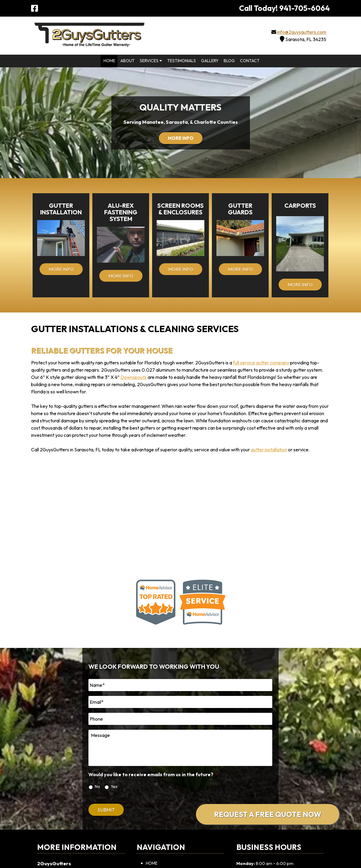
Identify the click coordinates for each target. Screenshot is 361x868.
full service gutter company (261, 363)
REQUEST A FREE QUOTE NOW (268, 814)
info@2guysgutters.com (302, 32)
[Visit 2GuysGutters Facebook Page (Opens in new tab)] (35, 8)
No (97, 786)
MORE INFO (181, 138)
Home (109, 61)
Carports (300, 205)
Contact (250, 61)
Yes (114, 786)
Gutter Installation (61, 209)
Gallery (210, 61)
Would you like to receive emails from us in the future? (153, 774)
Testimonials (182, 61)
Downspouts (134, 377)
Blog (229, 61)
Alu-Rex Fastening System (121, 212)
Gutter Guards (240, 209)
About (128, 61)
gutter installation (269, 450)
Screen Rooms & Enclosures (180, 209)
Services (151, 61)
